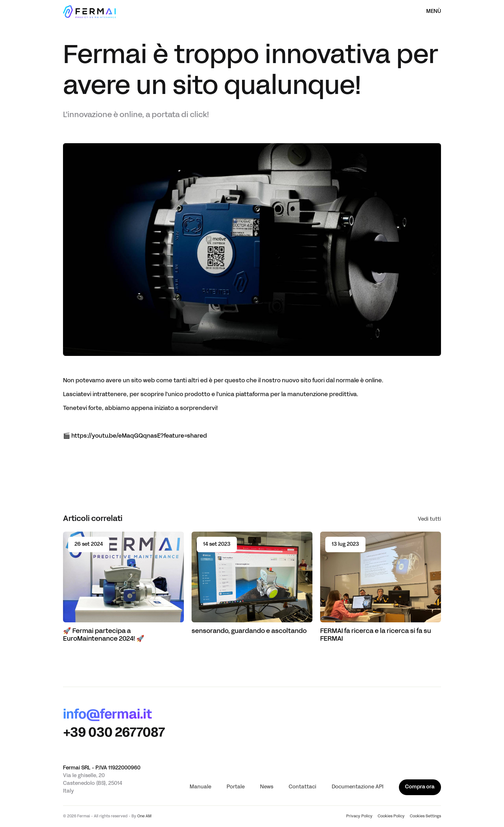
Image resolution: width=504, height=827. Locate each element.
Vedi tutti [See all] (429, 519)
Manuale (200, 787)
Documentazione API (358, 787)
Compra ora (420, 787)
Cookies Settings (425, 816)
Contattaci (302, 787)
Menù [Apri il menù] (434, 12)
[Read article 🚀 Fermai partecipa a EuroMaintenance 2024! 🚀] (123, 587)
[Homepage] (89, 12)
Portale (236, 787)
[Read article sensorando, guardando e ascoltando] (252, 583)
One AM (144, 816)
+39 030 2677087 (114, 733)
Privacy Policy (359, 816)
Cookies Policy (391, 816)
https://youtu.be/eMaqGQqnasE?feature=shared (139, 436)
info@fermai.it (108, 715)
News (267, 787)
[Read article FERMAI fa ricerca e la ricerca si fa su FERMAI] (381, 587)
